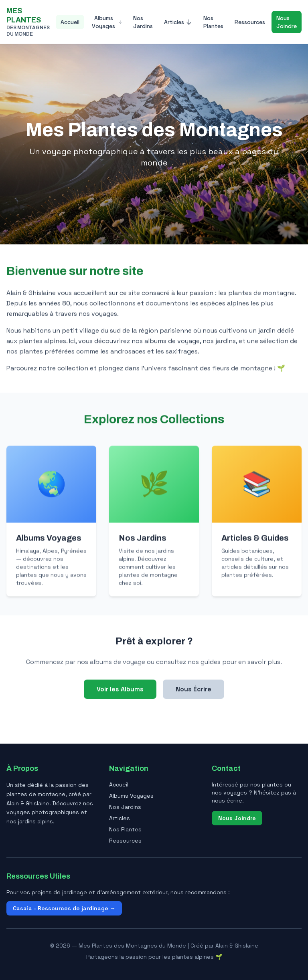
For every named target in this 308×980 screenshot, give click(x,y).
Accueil (70, 22)
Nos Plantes (213, 22)
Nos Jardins (143, 22)
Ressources (250, 22)
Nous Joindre (287, 22)
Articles (178, 22)
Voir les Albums (120, 690)
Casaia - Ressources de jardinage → (64, 908)
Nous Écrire (194, 690)
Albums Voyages (107, 22)
